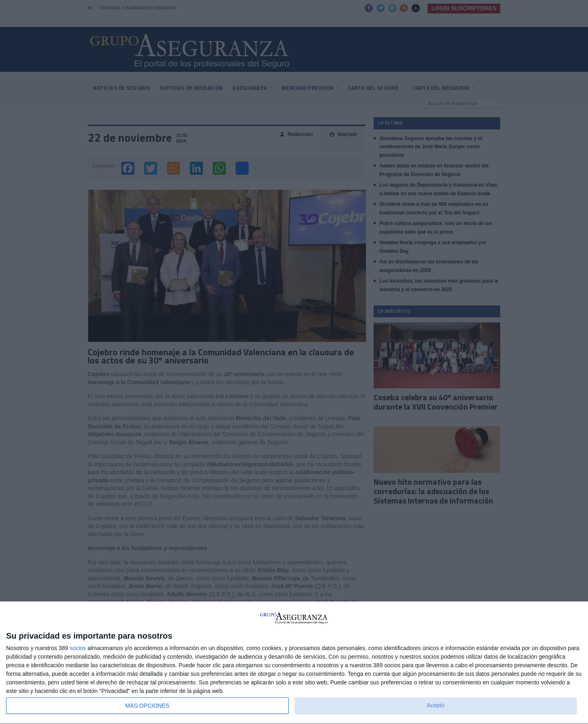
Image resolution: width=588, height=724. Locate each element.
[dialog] (294, 663)
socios (78, 648)
